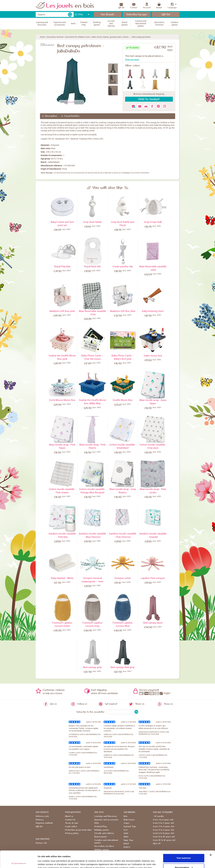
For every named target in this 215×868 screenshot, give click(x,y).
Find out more (132, 59)
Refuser (184, 860)
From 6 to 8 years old (163, 833)
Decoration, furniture (55, 37)
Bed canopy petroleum (141, 37)
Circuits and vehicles (104, 833)
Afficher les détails (47, 862)
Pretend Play (101, 827)
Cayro (127, 823)
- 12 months (158, 816)
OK (136, 712)
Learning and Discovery (105, 816)
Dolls (97, 823)
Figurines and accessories (106, 820)
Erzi (125, 830)
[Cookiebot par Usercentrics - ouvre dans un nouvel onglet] (19, 862)
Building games (102, 830)
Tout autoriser (184, 841)
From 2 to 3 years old (163, 823)
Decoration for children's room (78, 37)
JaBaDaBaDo (54, 162)
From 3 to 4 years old (163, 827)
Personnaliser (184, 851)
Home (42, 37)
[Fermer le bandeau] (211, 838)
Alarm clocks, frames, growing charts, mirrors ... (111, 37)
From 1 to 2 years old (163, 820)
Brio (125, 816)
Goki (126, 833)
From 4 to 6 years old (163, 830)
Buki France (129, 820)
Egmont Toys (130, 827)
